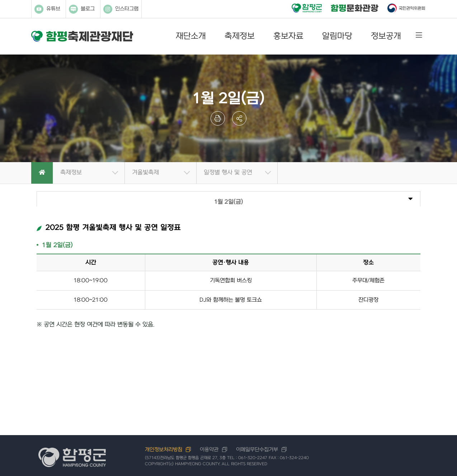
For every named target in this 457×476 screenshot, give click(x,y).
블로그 (82, 9)
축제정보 (240, 36)
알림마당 (337, 36)
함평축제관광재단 (82, 36)
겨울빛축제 (145, 173)
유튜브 (47, 9)
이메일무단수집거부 (257, 450)
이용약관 (209, 450)
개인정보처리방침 (164, 450)
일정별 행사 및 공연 (228, 173)
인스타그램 (121, 9)
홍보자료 (288, 36)
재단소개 (191, 36)
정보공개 (386, 36)
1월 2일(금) (229, 202)
